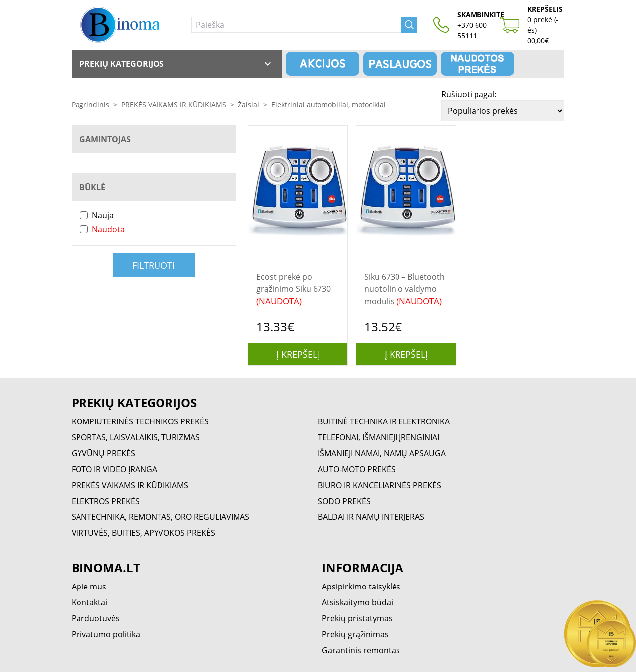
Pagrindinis (90, 105)
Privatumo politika (106, 634)
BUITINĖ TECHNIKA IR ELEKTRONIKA (384, 421)
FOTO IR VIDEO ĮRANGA (114, 469)
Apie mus (89, 587)
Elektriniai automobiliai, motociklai (328, 105)
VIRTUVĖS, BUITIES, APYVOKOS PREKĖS (143, 533)
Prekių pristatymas (357, 618)
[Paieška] (296, 25)
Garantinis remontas (361, 650)
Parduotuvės (96, 618)
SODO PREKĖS (344, 501)
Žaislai (249, 105)
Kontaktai (89, 602)
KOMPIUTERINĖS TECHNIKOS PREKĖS (140, 421)
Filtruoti (154, 265)
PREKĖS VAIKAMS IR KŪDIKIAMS (174, 105)
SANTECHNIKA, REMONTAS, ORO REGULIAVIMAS (160, 517)
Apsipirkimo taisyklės (361, 587)
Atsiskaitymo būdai (358, 602)
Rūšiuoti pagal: (469, 94)
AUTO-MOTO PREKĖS (357, 469)
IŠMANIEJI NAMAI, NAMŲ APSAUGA (382, 453)
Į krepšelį (298, 354)
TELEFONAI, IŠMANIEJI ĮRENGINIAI (379, 437)
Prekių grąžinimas (355, 634)
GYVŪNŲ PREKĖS (103, 453)
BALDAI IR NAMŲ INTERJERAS (371, 517)
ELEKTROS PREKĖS (106, 501)
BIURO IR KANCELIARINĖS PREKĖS (380, 485)
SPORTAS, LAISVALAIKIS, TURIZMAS (136, 437)
